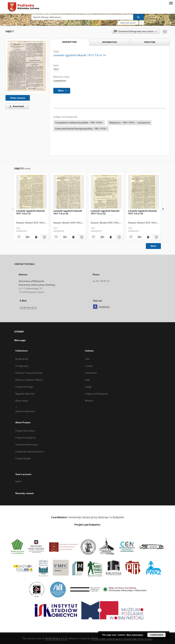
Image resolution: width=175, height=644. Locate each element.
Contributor (91, 373)
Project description (25, 431)
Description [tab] (69, 42)
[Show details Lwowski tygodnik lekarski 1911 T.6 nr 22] (119, 237)
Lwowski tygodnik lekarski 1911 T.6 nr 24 (142, 212)
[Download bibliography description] (27, 237)
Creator (89, 366)
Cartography (22, 366)
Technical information (27, 445)
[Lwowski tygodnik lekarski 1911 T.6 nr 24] (144, 192)
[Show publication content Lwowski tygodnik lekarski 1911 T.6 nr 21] (36, 237)
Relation (89, 401)
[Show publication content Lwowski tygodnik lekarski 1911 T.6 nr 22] (110, 237)
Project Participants (25, 438)
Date (87, 380)
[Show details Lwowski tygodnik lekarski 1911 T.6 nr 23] (81, 237)
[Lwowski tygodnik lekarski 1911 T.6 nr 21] (32, 192)
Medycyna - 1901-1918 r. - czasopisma (130, 123)
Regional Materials (25, 394)
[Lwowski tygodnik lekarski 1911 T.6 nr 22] (106, 192)
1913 (56, 69)
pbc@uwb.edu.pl (28, 307)
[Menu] (171, 3)
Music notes (22, 401)
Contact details (23, 458)
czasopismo (60, 81)
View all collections (25, 411)
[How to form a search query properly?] (141, 23)
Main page (20, 340)
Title (87, 359)
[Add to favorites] (165, 31)
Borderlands (22, 359)
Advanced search (128, 23)
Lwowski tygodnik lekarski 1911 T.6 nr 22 (105, 212)
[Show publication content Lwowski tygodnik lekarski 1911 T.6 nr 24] (148, 237)
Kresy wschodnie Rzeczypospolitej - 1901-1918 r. (81, 129)
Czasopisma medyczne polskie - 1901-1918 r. (79, 123)
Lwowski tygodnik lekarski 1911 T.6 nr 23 (68, 212)
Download (16, 106)
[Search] (139, 17)
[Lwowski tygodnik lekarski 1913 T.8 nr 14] (27, 66)
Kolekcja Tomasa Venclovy (29, 373)
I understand (156, 635)
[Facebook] (95, 307)
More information (135, 635)
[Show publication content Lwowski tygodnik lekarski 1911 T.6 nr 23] (73, 237)
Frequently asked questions (30, 452)
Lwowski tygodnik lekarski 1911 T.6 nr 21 (31, 212)
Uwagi (88, 387)
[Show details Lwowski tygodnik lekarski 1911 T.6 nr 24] (156, 237)
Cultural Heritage (24, 387)
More (153, 246)
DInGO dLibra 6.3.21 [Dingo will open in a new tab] (57, 638)
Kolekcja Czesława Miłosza (29, 380)
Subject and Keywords (96, 394)
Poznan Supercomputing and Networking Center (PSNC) (122, 638)
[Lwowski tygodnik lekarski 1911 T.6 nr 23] (69, 192)
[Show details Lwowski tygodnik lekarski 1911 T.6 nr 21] (44, 237)
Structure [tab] (150, 42)
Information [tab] (109, 42)
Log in (19, 481)
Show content (18, 98)
